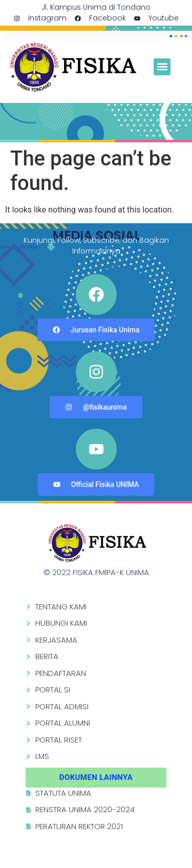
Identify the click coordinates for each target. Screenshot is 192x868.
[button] (162, 67)
